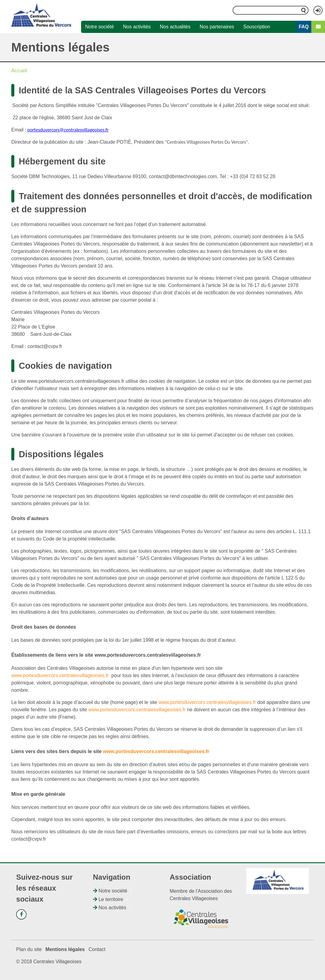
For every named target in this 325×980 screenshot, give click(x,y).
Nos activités (137, 27)
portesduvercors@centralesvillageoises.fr (68, 130)
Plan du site (29, 949)
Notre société (99, 27)
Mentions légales (65, 949)
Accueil (19, 71)
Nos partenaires (217, 27)
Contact (97, 949)
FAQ (304, 27)
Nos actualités (175, 27)
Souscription (257, 27)
